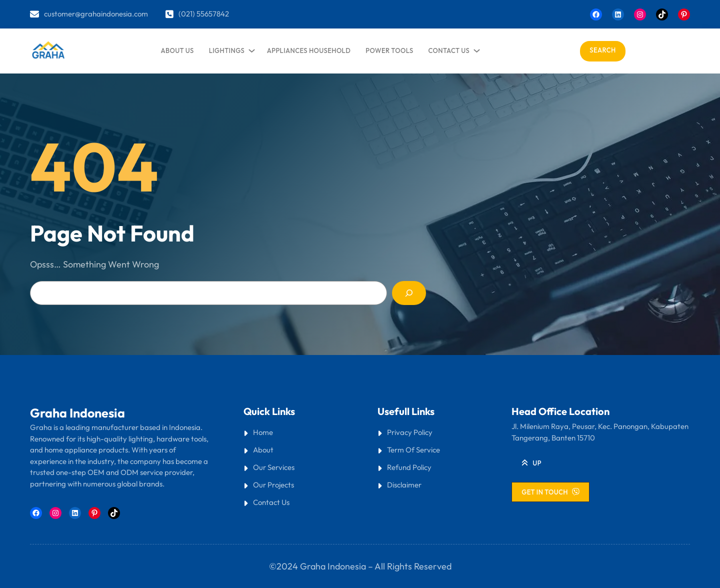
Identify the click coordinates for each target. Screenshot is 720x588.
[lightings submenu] (250, 48)
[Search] (409, 293)
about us (177, 50)
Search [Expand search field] (602, 50)
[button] (531, 463)
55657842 (213, 14)
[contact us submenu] (475, 48)
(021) (187, 14)
